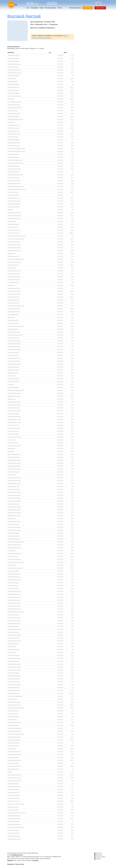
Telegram (99, 853)
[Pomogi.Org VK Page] (95, 855)
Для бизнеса (88, 8)
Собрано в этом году (56, 3)
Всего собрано (35, 3)
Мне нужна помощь (75, 8)
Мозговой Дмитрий (24, 16)
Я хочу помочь (100, 8)
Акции (41, 8)
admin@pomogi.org (17, 855)
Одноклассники (101, 857)
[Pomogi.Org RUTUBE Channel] (95, 859)
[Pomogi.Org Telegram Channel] (95, 853)
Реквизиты (11, 864)
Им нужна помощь (50, 8)
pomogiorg (35, 860)
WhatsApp (10, 860)
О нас (28, 8)
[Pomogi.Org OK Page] (95, 857)
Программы (34, 8)
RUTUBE (98, 859)
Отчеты (60, 8)
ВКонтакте (99, 855)
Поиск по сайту (20, 864)
